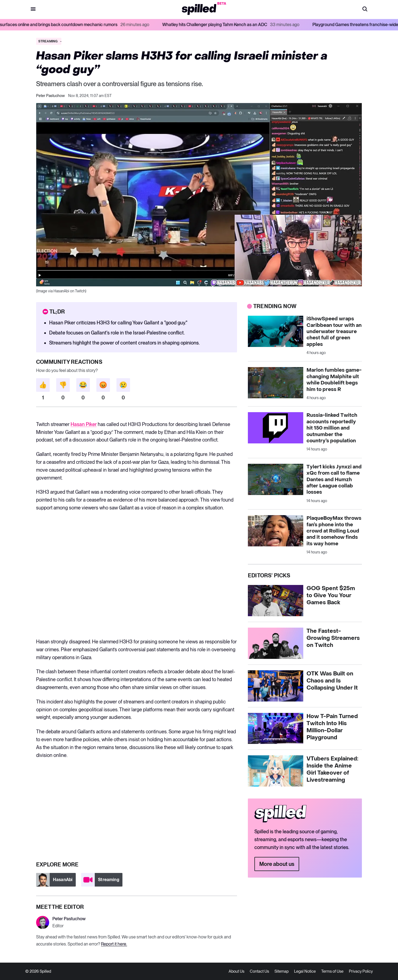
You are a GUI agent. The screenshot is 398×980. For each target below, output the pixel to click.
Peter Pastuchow (50, 96)
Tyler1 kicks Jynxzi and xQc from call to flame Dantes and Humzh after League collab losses (334, 480)
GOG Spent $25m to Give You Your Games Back (331, 596)
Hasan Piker (84, 424)
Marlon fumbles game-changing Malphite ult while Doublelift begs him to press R (334, 380)
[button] (365, 10)
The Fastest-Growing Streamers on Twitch (333, 638)
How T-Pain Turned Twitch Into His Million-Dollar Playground (332, 727)
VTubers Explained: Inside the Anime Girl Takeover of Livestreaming (332, 769)
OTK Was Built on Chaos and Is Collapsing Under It (332, 681)
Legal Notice (305, 971)
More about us (277, 864)
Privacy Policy (361, 971)
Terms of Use (332, 971)
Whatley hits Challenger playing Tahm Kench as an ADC (239, 25)
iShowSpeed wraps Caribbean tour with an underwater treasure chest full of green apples (334, 332)
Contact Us (259, 971)
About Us (236, 971)
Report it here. (114, 944)
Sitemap (282, 971)
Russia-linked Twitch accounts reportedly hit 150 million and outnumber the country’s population (332, 428)
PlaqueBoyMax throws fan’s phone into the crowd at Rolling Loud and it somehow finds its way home (334, 531)
